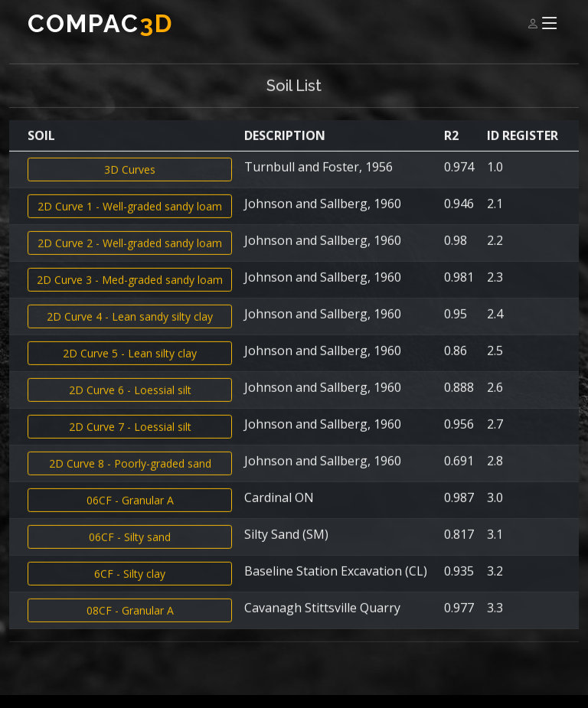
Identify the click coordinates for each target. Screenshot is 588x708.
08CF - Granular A (130, 621)
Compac (100, 23)
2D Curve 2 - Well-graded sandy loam (130, 254)
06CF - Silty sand (130, 548)
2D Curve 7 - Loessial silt (130, 437)
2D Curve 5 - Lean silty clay (130, 364)
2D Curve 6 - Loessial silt (130, 401)
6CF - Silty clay (130, 584)
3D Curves (130, 180)
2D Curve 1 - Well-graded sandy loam (130, 217)
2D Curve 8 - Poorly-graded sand (130, 474)
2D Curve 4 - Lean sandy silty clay (130, 327)
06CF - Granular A (130, 511)
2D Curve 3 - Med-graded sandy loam (130, 290)
